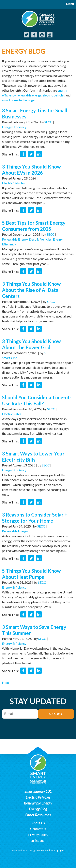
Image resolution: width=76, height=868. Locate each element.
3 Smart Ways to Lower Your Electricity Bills (33, 457)
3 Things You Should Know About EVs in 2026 (31, 170)
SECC (48, 122)
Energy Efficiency (14, 127)
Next (6, 682)
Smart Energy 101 (38, 791)
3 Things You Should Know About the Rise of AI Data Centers (31, 290)
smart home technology (18, 100)
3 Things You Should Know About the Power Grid (31, 344)
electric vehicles (54, 95)
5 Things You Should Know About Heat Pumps (31, 574)
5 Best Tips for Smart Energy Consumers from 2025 (34, 226)
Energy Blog (38, 809)
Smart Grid (10, 358)
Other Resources (38, 815)
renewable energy (29, 95)
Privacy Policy (38, 835)
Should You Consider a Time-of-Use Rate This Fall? (37, 400)
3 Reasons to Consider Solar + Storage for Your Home (35, 518)
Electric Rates (12, 414)
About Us (38, 823)
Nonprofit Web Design (24, 850)
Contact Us (38, 829)
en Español (38, 840)
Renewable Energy (15, 239)
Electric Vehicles (13, 183)
